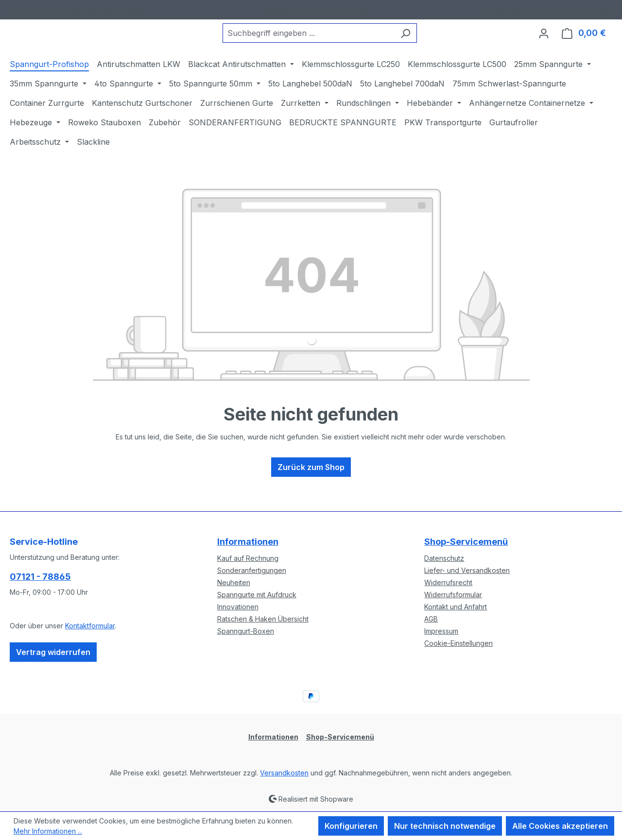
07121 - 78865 (40, 577)
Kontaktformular (90, 626)
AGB (431, 619)
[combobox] (333, 41)
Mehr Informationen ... (48, 831)
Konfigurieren (351, 826)
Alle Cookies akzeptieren (560, 826)
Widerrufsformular (453, 595)
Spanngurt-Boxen (246, 631)
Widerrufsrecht (448, 582)
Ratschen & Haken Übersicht (263, 619)
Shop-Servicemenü (466, 542)
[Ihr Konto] (544, 41)
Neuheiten (234, 582)
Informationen (248, 542)
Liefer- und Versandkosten (467, 570)
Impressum (441, 631)
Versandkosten (284, 773)
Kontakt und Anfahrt (456, 607)
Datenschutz (444, 558)
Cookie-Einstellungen (458, 643)
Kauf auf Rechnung (248, 558)
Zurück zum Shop (311, 483)
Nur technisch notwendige (445, 826)
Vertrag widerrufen (53, 652)
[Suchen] (430, 41)
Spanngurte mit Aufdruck (257, 595)
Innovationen (238, 607)
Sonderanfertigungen (252, 570)
